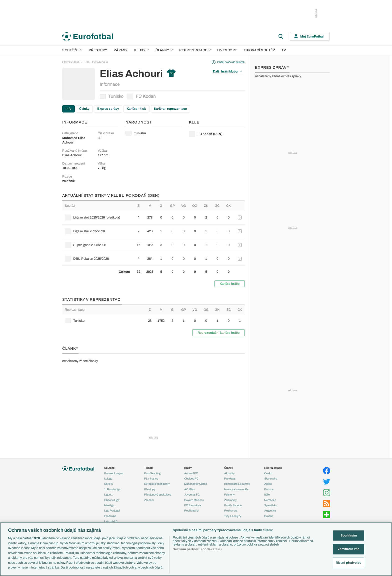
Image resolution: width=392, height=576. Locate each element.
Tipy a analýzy (233, 516)
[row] (153, 217)
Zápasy (121, 50)
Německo (270, 500)
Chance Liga (112, 500)
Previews (230, 478)
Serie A (109, 484)
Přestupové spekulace (158, 494)
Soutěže (72, 50)
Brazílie (269, 516)
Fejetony (229, 494)
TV (284, 50)
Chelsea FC (191, 478)
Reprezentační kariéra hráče (218, 333)
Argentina (270, 510)
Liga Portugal (112, 510)
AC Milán (190, 489)
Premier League (114, 473)
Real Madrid (191, 510)
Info (68, 109)
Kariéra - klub (136, 109)
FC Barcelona (193, 505)
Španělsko (271, 505)
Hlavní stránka (71, 62)
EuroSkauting (152, 473)
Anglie (268, 484)
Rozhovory (231, 510)
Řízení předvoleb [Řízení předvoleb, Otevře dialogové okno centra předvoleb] (349, 563)
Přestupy (98, 50)
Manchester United (196, 484)
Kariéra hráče (230, 284)
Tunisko (112, 96)
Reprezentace (195, 50)
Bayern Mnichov (194, 500)
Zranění (149, 500)
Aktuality (229, 473)
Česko (268, 473)
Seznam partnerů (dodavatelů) (197, 549)
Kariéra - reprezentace (170, 109)
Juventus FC (192, 494)
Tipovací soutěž (259, 50)
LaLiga (108, 478)
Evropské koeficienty (157, 484)
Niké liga (109, 505)
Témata (149, 468)
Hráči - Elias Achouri (96, 62)
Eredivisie (110, 516)
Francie (269, 489)
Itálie (267, 494)
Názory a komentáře (236, 489)
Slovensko (271, 478)
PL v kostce (151, 478)
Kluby (142, 50)
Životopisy (230, 500)
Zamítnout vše (349, 549)
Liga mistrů (111, 521)
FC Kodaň (141, 96)
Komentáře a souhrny (237, 484)
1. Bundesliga (112, 489)
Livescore (227, 50)
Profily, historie (233, 505)
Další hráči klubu (227, 71)
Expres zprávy (108, 109)
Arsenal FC (191, 473)
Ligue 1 (108, 494)
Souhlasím (349, 535)
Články (84, 109)
